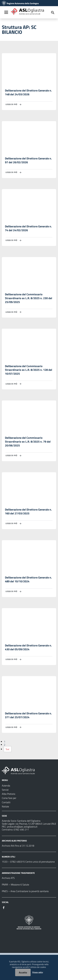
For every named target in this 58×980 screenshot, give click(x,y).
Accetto (23, 972)
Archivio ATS (8, 878)
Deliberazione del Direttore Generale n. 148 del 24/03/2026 (28, 92)
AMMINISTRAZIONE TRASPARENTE (18, 873)
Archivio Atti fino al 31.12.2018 (18, 846)
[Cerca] (53, 13)
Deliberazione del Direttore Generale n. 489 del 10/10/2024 (28, 579)
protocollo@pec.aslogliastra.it (22, 827)
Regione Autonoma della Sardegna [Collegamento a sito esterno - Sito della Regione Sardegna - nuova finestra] (23, 3)
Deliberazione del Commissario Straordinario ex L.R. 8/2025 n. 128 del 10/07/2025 (29, 370)
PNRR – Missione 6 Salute (15, 885)
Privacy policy (38, 972)
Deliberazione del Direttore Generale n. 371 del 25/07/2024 (28, 715)
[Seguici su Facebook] (4, 907)
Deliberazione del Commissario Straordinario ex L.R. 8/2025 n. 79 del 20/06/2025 (28, 442)
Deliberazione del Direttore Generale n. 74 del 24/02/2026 (28, 228)
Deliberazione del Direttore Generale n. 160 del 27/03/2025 (28, 511)
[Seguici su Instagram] (9, 907)
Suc (8, 749)
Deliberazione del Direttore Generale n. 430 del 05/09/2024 (28, 647)
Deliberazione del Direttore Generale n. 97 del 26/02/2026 (28, 160)
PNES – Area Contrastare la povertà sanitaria (25, 891)
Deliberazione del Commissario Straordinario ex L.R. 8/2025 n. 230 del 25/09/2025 (29, 298)
